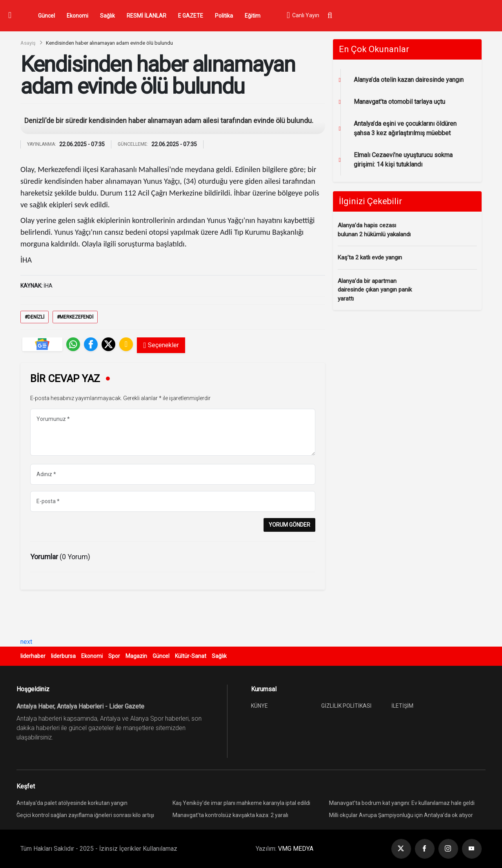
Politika (224, 16)
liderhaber (33, 656)
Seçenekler (161, 345)
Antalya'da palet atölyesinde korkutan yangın (72, 803)
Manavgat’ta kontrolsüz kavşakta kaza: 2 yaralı (230, 815)
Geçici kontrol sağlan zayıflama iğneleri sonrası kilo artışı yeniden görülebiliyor (85, 816)
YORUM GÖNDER (289, 525)
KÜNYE (259, 706)
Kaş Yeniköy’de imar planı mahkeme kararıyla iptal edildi (241, 803)
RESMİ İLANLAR (146, 16)
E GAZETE (191, 16)
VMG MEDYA (296, 849)
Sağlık (107, 16)
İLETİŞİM (402, 706)
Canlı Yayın (303, 16)
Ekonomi (77, 16)
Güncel (46, 16)
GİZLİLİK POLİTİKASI (346, 706)
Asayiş (28, 43)
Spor (114, 656)
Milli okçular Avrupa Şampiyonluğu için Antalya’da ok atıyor (401, 815)
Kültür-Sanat (191, 656)
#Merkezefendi (75, 317)
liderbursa (63, 656)
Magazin (136, 656)
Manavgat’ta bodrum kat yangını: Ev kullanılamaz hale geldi (402, 803)
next (26, 642)
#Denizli (35, 317)
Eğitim (253, 16)
